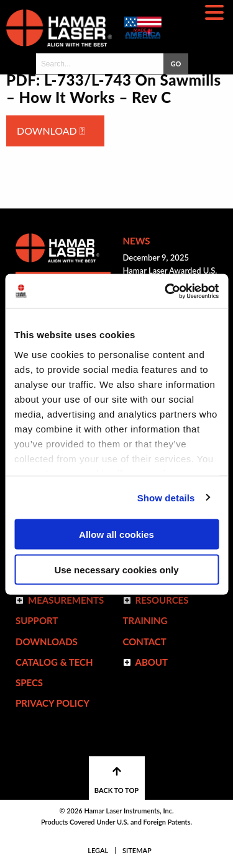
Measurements (66, 600)
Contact (145, 642)
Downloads (47, 642)
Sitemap (137, 850)
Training (145, 620)
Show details (166, 497)
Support (37, 620)
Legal (98, 850)
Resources (162, 600)
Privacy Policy (53, 703)
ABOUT (152, 662)
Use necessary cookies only (116, 569)
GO (176, 64)
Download (51, 131)
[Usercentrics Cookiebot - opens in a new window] (166, 291)
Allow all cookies (116, 535)
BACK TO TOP (116, 780)
